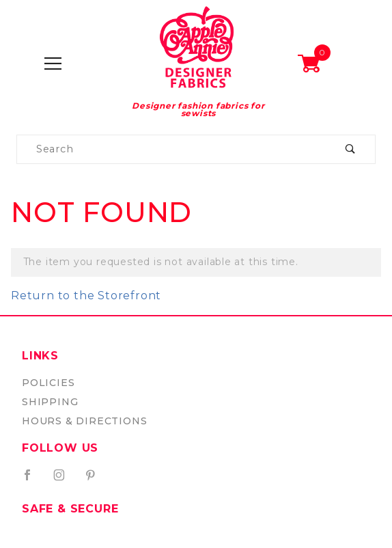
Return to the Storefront (86, 296)
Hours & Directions (84, 421)
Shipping (50, 402)
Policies (48, 383)
